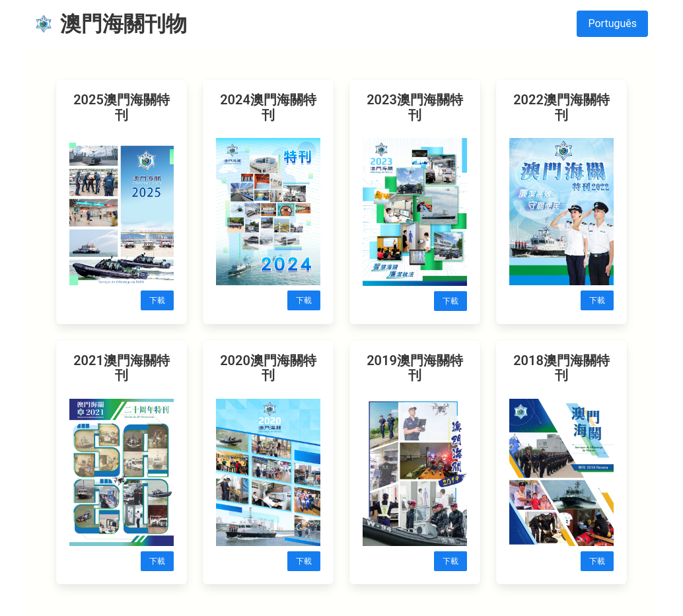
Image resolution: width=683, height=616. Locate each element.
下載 (157, 300)
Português (612, 23)
